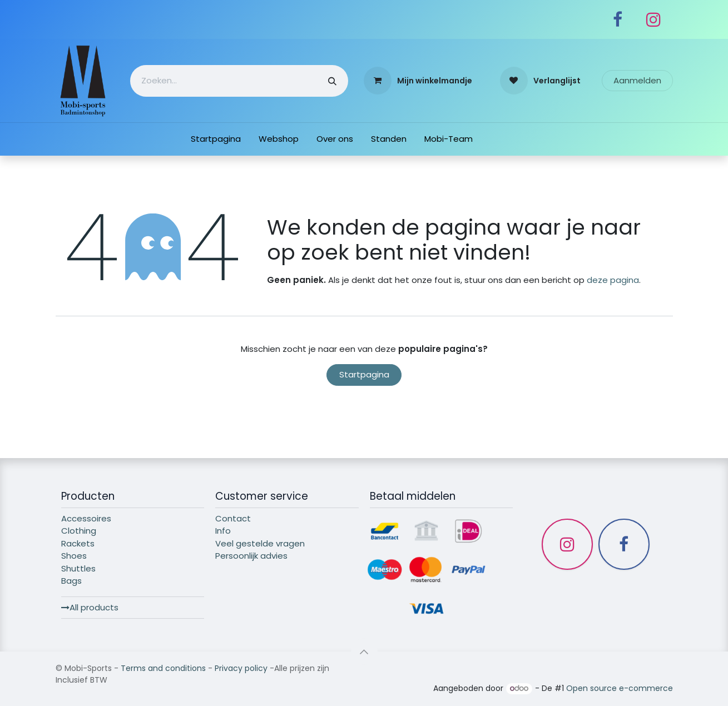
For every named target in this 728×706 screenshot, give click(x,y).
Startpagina (364, 374)
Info (223, 531)
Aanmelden (637, 80)
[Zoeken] (332, 81)
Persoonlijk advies (251, 556)
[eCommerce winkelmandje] (418, 81)
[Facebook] (618, 19)
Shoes (74, 556)
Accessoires (86, 518)
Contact (233, 518)
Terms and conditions (163, 668)
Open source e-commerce (620, 688)
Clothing (79, 531)
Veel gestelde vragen (260, 543)
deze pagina (613, 280)
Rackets (78, 543)
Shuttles (78, 568)
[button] (364, 652)
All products (90, 607)
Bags (71, 581)
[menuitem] (216, 139)
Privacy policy (241, 668)
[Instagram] (653, 19)
